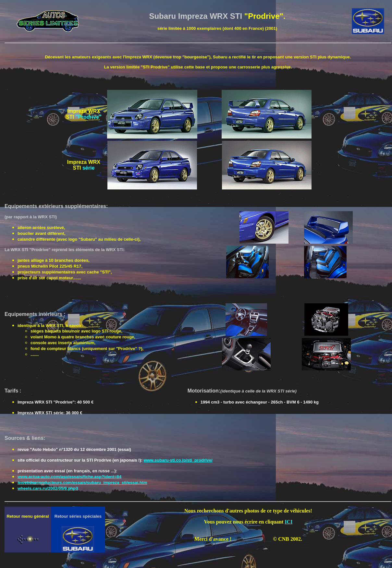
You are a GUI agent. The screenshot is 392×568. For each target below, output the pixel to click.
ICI (288, 522)
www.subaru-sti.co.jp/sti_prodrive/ (178, 460)
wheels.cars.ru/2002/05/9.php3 (48, 488)
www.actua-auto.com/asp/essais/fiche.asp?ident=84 (69, 477)
